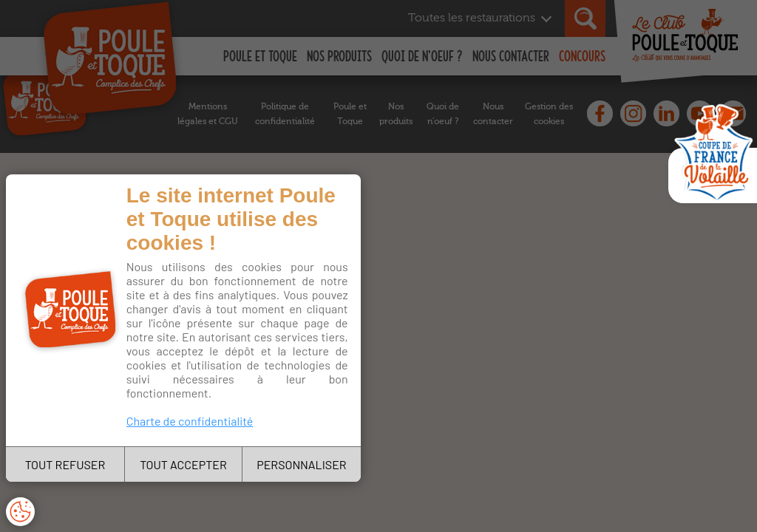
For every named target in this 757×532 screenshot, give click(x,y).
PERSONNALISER (301, 464)
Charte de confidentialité (190, 421)
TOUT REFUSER (65, 464)
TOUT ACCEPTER (183, 464)
